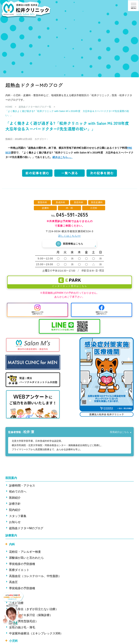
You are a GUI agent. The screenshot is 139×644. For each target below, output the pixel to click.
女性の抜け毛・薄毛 (22, 627)
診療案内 (11, 535)
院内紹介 (15, 510)
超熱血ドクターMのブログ (26, 528)
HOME (9, 107)
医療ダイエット (19, 570)
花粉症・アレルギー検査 (25, 552)
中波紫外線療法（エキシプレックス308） (36, 633)
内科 (12, 544)
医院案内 (11, 478)
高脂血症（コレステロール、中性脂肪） (35, 576)
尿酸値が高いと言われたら (26, 558)
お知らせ (15, 522)
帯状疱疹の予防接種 (22, 564)
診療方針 (15, 504)
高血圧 (13, 582)
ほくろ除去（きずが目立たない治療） (34, 609)
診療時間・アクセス (22, 486)
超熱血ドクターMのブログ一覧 (35, 107)
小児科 (13, 641)
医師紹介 (15, 498)
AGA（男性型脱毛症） (24, 621)
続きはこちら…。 (63, 157)
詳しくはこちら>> (69, 236)
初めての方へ (18, 492)
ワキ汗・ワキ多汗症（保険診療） (31, 615)
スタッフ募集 (18, 516)
